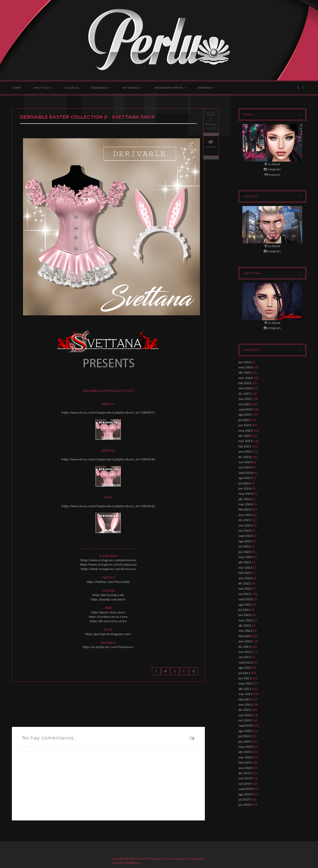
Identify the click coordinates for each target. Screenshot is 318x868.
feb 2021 (245, 699)
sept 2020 (246, 725)
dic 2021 (245, 647)
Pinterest (272, 175)
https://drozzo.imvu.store (108, 621)
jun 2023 (245, 552)
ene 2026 (245, 388)
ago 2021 (245, 668)
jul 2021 (244, 673)
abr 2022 (245, 625)
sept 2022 (246, 599)
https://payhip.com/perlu (108, 599)
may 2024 (246, 494)
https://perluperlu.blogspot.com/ (108, 634)
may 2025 (246, 431)
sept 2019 (246, 789)
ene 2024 (245, 515)
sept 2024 (246, 473)
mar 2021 (245, 694)
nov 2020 (245, 715)
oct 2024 (245, 467)
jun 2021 (245, 678)
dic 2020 (245, 710)
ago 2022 (245, 604)
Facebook (272, 164)
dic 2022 (245, 583)
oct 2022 (245, 594)
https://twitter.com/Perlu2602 (108, 582)
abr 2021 (245, 689)
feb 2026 (245, 383)
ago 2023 (245, 541)
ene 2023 (245, 578)
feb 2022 (245, 636)
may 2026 (246, 367)
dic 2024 (245, 457)
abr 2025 (245, 436)
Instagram (272, 169)
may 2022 (246, 620)
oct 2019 (245, 784)
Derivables (94, 88)
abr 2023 (245, 562)
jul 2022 (244, 610)
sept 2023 (246, 536)
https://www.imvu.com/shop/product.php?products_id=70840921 (108, 412)
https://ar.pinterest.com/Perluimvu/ (108, 647)
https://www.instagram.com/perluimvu (108, 560)
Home (16, 88)
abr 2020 (245, 752)
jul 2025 (244, 420)
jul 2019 (244, 799)
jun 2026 (245, 362)
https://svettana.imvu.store (108, 617)
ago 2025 (245, 414)
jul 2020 (244, 736)
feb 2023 (245, 573)
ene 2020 (245, 768)
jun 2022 (245, 615)
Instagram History (159, 88)
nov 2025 (245, 399)
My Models (124, 88)
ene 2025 (245, 451)
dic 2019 (245, 773)
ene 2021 (245, 705)
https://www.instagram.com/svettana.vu (108, 564)
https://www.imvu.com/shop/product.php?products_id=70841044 (108, 459)
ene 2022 (245, 641)
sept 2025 (246, 409)
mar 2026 (245, 378)
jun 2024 (245, 488)
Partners (194, 88)
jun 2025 (245, 425)
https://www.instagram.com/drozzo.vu (108, 569)
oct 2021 (245, 657)
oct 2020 (245, 720)
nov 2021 (245, 652)
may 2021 (246, 683)
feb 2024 (245, 509)
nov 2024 (245, 462)
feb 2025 (245, 446)
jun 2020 (245, 741)
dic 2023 (245, 520)
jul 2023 (244, 546)
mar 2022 (245, 631)
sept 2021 (246, 662)
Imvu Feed (39, 88)
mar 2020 (245, 757)
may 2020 (246, 747)
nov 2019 (245, 778)
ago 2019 (245, 794)
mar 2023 (245, 568)
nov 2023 (245, 525)
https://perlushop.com (108, 595)
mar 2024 (245, 504)
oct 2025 (245, 404)
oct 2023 (245, 531)
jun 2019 (245, 805)
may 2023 (246, 557)
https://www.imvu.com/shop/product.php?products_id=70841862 (108, 506)
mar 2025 (245, 441)
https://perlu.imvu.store (108, 612)
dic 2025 (245, 394)
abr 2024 (245, 499)
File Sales (67, 88)
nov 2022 (245, 588)
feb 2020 (245, 762)
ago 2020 (245, 731)
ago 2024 (245, 478)
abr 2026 (245, 372)
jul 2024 (244, 483)
